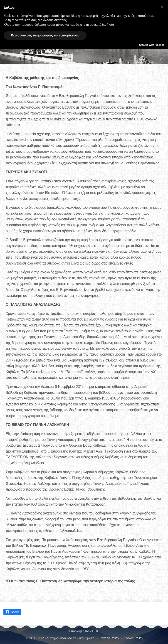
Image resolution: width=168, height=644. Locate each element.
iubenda (160, 45)
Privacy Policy (109, 638)
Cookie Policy (133, 638)
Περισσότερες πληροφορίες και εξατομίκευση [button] (45, 35)
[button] (162, 7)
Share (12, 612)
